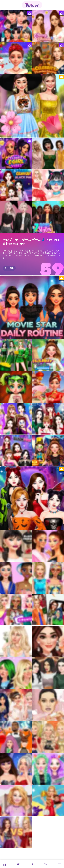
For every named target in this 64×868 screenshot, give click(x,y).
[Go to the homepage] (32, 5)
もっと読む (9, 268)
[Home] (4, 864)
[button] (18, 864)
